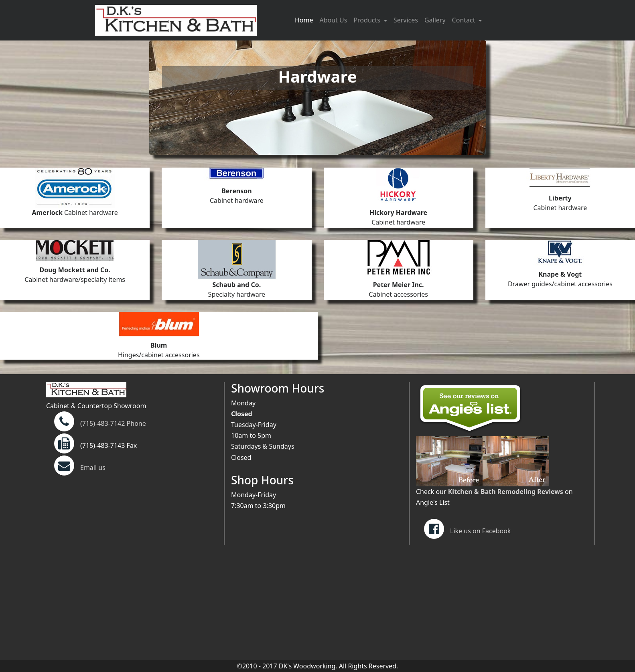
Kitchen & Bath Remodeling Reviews (506, 492)
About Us (333, 20)
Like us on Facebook (467, 531)
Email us (80, 468)
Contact (465, 20)
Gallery (435, 20)
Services (406, 20)
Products (368, 20)
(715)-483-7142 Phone (113, 423)
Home (306, 20)
